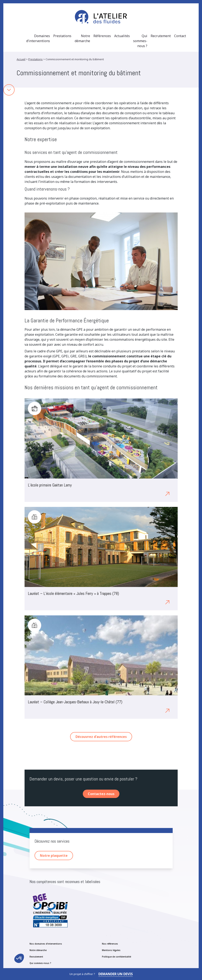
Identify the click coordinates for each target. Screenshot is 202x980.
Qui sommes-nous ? (140, 41)
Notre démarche (82, 38)
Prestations (62, 36)
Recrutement (161, 36)
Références (102, 36)
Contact (180, 36)
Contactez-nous (101, 794)
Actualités (122, 36)
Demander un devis (116, 974)
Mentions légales (111, 950)
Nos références (110, 944)
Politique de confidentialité (116, 957)
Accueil (21, 59)
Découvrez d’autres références (101, 737)
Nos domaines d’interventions (46, 944)
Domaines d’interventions (38, 38)
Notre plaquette (54, 856)
